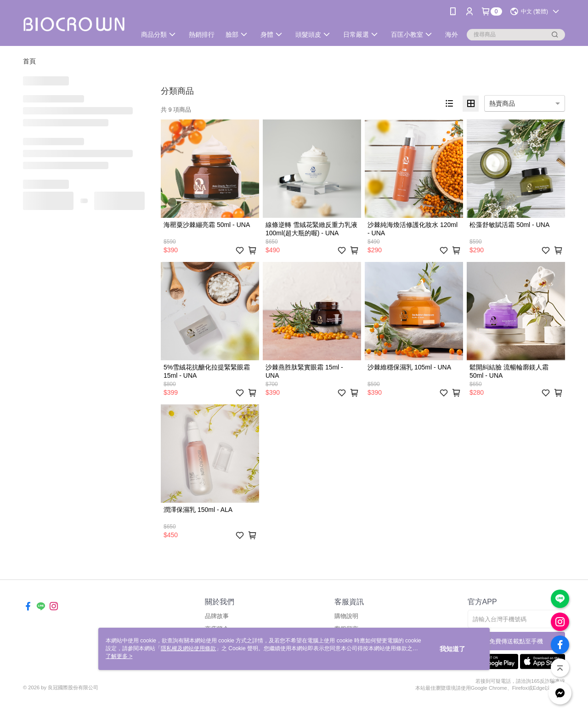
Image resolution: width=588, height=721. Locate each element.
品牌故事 (217, 616)
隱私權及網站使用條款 (188, 648)
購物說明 (346, 616)
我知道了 (452, 649)
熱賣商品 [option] (502, 103)
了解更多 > (119, 656)
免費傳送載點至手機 (516, 641)
